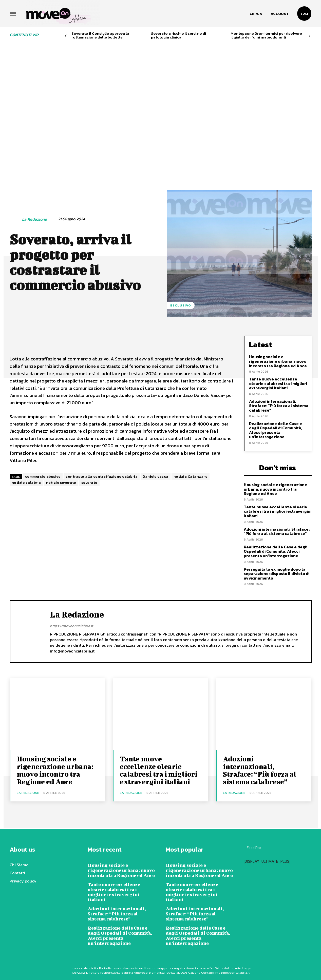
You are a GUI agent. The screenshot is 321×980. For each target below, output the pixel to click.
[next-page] (309, 36)
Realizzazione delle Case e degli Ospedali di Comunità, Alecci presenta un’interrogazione (276, 430)
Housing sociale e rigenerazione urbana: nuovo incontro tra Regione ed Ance (278, 361)
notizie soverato (61, 483)
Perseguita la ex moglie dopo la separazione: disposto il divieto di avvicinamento (277, 574)
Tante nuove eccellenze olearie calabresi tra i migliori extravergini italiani (278, 383)
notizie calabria (26, 483)
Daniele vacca (156, 477)
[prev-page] (66, 36)
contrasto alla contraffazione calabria (102, 477)
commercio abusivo (43, 477)
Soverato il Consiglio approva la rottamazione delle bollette (100, 35)
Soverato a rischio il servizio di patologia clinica (178, 35)
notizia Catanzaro (191, 477)
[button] (256, 14)
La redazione (34, 219)
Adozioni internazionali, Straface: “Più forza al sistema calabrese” (279, 406)
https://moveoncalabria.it (71, 626)
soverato (89, 483)
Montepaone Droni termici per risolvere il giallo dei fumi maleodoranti (266, 35)
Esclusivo (181, 305)
